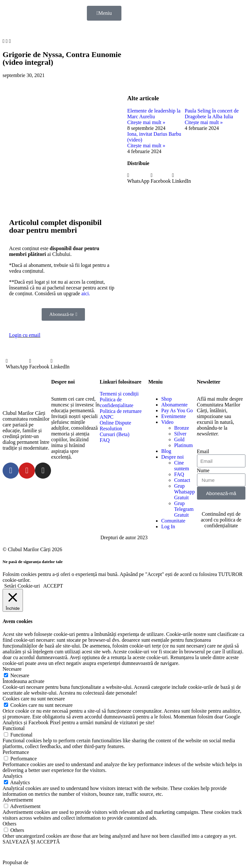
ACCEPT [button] (53, 586)
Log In (168, 527)
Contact (182, 480)
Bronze (181, 428)
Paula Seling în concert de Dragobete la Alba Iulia (212, 114)
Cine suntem (181, 466)
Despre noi (172, 457)
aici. (86, 293)
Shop (166, 399)
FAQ (179, 474)
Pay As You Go (177, 410)
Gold (179, 439)
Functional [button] (14, 728)
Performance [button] (16, 752)
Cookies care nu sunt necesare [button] (34, 699)
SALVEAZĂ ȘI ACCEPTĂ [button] (31, 842)
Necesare (20, 675)
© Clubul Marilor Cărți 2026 (32, 549)
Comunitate (173, 521)
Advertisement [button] (18, 800)
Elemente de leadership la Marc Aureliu (154, 114)
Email (203, 451)
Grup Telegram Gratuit (184, 509)
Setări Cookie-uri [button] (22, 586)
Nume (203, 470)
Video (167, 422)
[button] (4, 41)
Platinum (183, 445)
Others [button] (10, 824)
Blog (166, 451)
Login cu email (25, 335)
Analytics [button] (12, 776)
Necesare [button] (12, 669)
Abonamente (174, 405)
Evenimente (173, 416)
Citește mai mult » (146, 122)
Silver (180, 434)
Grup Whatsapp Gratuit (184, 492)
